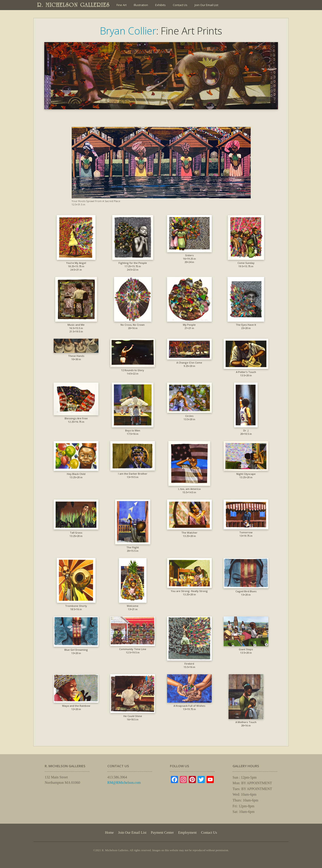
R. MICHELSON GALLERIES (73, 5)
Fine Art (122, 5)
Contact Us (180, 5)
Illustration (141, 5)
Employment (187, 832)
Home (109, 832)
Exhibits (160, 5)
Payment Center (162, 832)
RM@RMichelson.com (124, 783)
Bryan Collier (128, 31)
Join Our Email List (206, 5)
